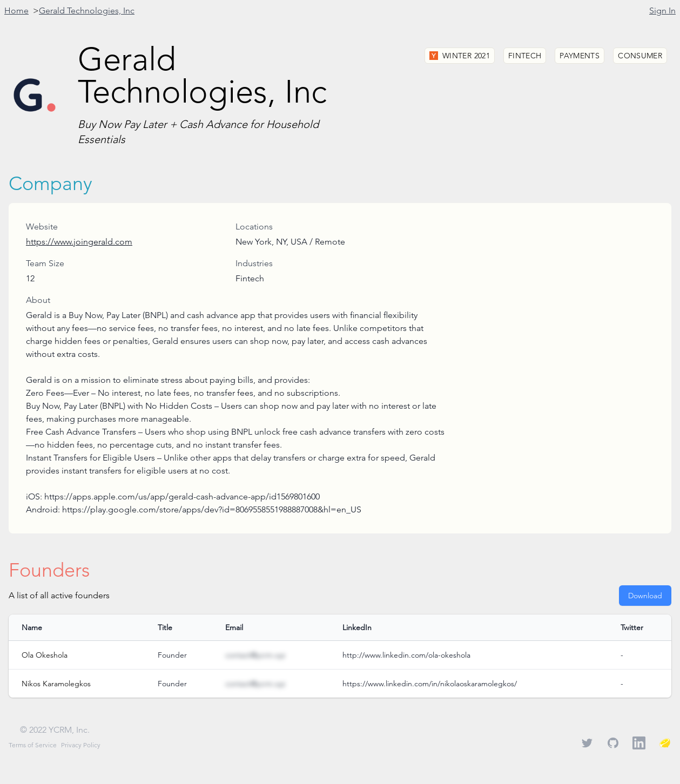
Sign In (662, 11)
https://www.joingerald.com (79, 242)
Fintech (525, 56)
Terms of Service (33, 745)
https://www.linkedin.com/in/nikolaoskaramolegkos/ (430, 684)
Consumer (640, 56)
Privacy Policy (81, 745)
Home (16, 11)
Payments (580, 56)
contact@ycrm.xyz (255, 655)
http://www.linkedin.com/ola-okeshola (406, 655)
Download (645, 596)
